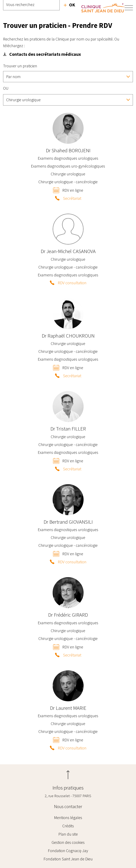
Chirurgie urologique (68, 174)
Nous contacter (68, 806)
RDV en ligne (73, 190)
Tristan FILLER (68, 429)
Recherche (69, 5)
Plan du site (68, 834)
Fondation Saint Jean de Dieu (68, 859)
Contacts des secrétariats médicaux (45, 54)
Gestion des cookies (68, 842)
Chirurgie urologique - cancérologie (68, 182)
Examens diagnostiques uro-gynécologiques (68, 166)
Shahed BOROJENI (68, 150)
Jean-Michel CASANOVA (68, 251)
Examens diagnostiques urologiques (68, 158)
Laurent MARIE (68, 708)
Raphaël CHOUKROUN (68, 336)
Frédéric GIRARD (68, 615)
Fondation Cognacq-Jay (68, 851)
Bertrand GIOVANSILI (68, 522)
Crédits (68, 826)
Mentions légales (68, 817)
